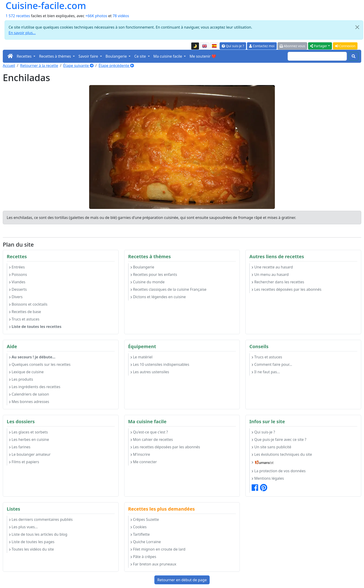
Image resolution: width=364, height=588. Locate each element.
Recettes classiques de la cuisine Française (169, 289)
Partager (319, 46)
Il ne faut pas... (266, 372)
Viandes (17, 282)
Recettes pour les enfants (154, 274)
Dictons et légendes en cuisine (158, 297)
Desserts (18, 289)
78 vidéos (121, 16)
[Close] (357, 27)
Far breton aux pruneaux (153, 564)
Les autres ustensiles (150, 372)
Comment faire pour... (272, 364)
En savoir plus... (22, 33)
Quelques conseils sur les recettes (40, 364)
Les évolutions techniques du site (282, 454)
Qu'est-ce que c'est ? (149, 432)
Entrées (17, 267)
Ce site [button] (140, 56)
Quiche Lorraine (146, 542)
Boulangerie (142, 267)
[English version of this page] (205, 46)
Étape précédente (116, 66)
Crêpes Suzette (145, 519)
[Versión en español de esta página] (214, 46)
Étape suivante (78, 66)
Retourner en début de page (182, 580)
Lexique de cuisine (26, 372)
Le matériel (141, 357)
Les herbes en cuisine (29, 439)
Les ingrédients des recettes (35, 387)
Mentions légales (268, 478)
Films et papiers (24, 462)
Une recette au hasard (272, 267)
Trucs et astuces (24, 319)
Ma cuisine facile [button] (168, 56)
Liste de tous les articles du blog (38, 534)
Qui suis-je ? (233, 46)
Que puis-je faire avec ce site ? (279, 439)
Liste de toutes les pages (32, 542)
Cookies (139, 527)
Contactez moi (262, 46)
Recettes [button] (25, 56)
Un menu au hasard (270, 274)
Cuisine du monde (148, 282)
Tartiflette (140, 534)
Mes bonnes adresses (29, 402)
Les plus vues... (23, 527)
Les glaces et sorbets (28, 432)
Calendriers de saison (29, 394)
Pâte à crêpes (143, 557)
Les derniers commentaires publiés (41, 519)
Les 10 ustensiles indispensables (160, 364)
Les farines (20, 447)
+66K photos (96, 16)
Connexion (345, 46)
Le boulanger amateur (30, 454)
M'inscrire (140, 454)
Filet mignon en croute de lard (158, 549)
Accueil (9, 66)
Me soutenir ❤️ (203, 56)
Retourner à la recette (39, 66)
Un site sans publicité (271, 447)
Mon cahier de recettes (152, 439)
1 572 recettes (18, 16)
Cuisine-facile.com (46, 6)
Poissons (18, 274)
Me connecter (144, 462)
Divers (16, 297)
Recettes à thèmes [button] (55, 56)
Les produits (21, 379)
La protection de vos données (279, 471)
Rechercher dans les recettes (278, 282)
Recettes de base (25, 312)
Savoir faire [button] (89, 56)
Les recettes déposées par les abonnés (286, 289)
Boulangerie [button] (117, 56)
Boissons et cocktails (28, 304)
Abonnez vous (292, 46)
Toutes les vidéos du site (31, 549)
